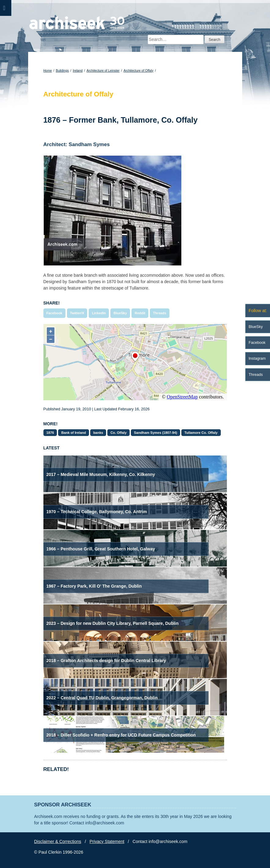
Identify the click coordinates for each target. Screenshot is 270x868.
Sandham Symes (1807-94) (155, 433)
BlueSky (120, 313)
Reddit (140, 313)
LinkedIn (99, 313)
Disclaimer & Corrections (58, 841)
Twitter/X (77, 313)
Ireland (78, 70)
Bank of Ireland (74, 433)
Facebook (54, 313)
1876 (50, 433)
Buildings (62, 70)
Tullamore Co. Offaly (201, 433)
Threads (160, 313)
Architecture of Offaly (139, 70)
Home (48, 70)
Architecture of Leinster (103, 70)
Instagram (257, 358)
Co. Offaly (118, 433)
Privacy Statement (107, 841)
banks (98, 433)
